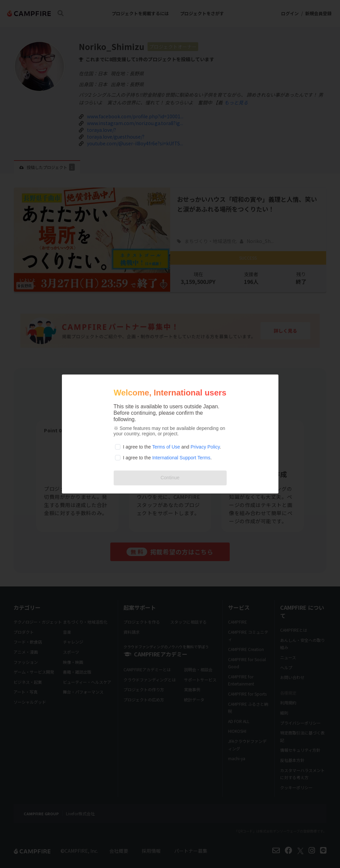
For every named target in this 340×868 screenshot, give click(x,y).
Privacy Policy (205, 447)
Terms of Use (166, 447)
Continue (170, 478)
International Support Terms (181, 458)
